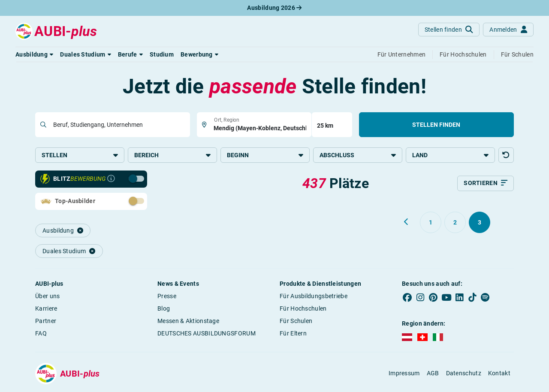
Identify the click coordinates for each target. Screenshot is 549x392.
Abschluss (358, 155)
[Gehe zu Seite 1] (431, 223)
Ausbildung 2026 (274, 8)
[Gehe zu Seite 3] (480, 223)
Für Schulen (296, 322)
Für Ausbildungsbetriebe (314, 297)
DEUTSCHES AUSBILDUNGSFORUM (207, 334)
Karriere (46, 309)
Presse (167, 297)
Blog (164, 309)
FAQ (41, 334)
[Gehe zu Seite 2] (455, 223)
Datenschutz (464, 374)
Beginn (265, 155)
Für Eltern (293, 334)
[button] (34, 54)
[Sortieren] (486, 184)
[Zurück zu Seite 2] (407, 223)
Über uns (47, 297)
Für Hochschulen (303, 309)
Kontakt (499, 374)
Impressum (404, 374)
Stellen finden (436, 125)
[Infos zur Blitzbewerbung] (111, 180)
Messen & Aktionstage (188, 322)
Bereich (172, 155)
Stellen (80, 155)
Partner (46, 322)
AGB (433, 374)
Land (450, 155)
